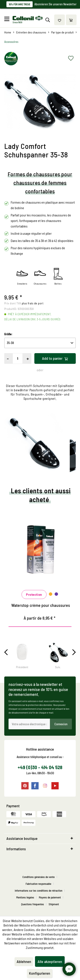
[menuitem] (8, 20)
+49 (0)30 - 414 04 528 (40, 767)
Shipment (54, 904)
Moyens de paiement (50, 897)
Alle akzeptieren (50, 961)
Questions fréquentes (33, 904)
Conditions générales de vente (39, 877)
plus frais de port (33, 303)
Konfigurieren (40, 973)
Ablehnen (24, 961)
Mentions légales (25, 897)
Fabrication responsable (38, 884)
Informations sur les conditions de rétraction (39, 891)
